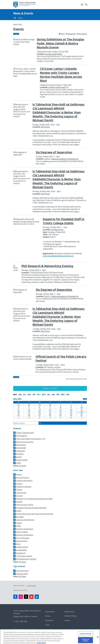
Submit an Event (50, 388)
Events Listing (18, 24)
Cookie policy (69, 612)
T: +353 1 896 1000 (20, 621)
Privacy (48, 616)
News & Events (23, 13)
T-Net (47, 625)
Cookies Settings (71, 616)
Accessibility (50, 612)
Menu (18, 18)
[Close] (98, 638)
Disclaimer (49, 620)
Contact (67, 620)
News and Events (19, 586)
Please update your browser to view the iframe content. (50, 206)
